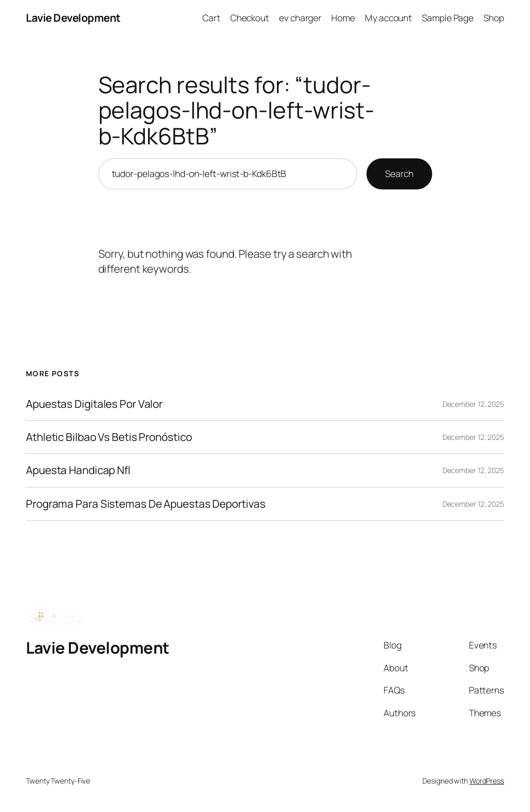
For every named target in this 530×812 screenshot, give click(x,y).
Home (343, 18)
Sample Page (448, 18)
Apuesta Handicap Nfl (78, 470)
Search (399, 173)
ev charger (300, 18)
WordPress (487, 781)
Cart (211, 18)
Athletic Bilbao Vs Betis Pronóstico (109, 437)
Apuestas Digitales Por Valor (94, 404)
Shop (494, 18)
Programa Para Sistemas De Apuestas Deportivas (146, 504)
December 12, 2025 (473, 404)
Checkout (250, 18)
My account (388, 18)
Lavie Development (73, 18)
